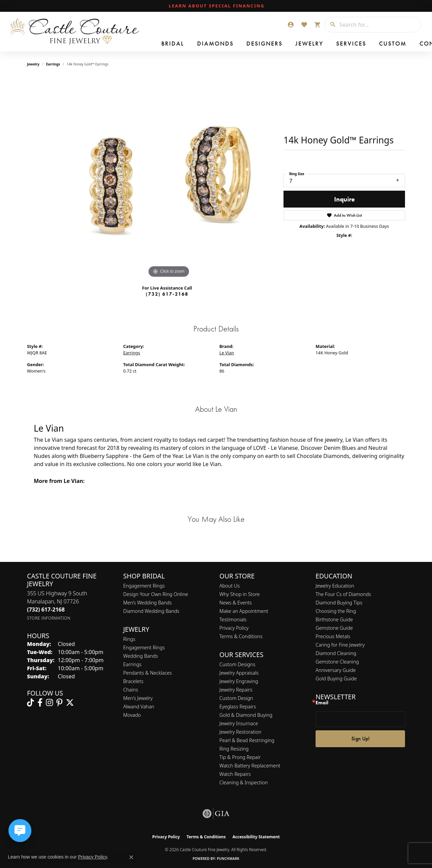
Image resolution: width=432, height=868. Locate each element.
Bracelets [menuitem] (133, 681)
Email (322, 703)
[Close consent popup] (131, 857)
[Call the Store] (46, 609)
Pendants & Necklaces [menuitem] (147, 673)
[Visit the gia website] (216, 814)
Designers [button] (237, 44)
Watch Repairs (235, 774)
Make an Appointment (244, 611)
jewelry (33, 64)
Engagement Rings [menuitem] (144, 647)
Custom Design (236, 698)
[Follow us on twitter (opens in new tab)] (70, 703)
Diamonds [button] (197, 44)
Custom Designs (237, 664)
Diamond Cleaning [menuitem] (336, 653)
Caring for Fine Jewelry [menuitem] (340, 645)
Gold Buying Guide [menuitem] (336, 679)
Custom (336, 44)
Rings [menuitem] (129, 639)
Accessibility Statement (256, 837)
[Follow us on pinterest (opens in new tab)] (59, 703)
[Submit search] (330, 25)
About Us (230, 586)
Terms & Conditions (241, 636)
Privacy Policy (234, 628)
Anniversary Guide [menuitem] (336, 670)
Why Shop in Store (239, 594)
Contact (368, 44)
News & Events (236, 603)
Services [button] (304, 44)
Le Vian (227, 353)
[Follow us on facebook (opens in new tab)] (40, 703)
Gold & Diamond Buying (246, 715)
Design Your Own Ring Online (156, 594)
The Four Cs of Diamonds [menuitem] (343, 594)
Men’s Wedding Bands (147, 603)
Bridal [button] (165, 44)
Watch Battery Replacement (250, 766)
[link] (216, 6)
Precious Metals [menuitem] (333, 636)
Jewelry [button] (272, 44)
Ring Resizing (234, 749)
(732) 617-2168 (167, 294)
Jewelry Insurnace (239, 723)
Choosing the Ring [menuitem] (336, 611)
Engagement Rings (144, 586)
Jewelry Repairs (236, 690)
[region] (169, 178)
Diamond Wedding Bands (151, 611)
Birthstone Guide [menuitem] (334, 619)
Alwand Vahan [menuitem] (139, 707)
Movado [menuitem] (132, 715)
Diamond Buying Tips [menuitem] (339, 603)
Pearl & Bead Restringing (247, 740)
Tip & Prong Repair (240, 757)
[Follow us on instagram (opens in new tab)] (49, 703)
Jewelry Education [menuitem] (335, 586)
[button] (291, 25)
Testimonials (233, 619)
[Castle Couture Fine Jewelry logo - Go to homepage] (75, 32)
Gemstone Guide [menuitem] (334, 628)
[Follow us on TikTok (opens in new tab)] (31, 703)
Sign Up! (360, 739)
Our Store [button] (404, 44)
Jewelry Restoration (240, 732)
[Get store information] (49, 618)
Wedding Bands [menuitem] (141, 656)
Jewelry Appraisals (239, 673)
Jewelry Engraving (239, 681)
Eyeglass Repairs (238, 707)
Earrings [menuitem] (132, 664)
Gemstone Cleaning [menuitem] (337, 662)
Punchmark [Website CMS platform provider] (228, 859)
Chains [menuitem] (131, 690)
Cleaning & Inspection (244, 782)
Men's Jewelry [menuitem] (138, 698)
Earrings (53, 64)
